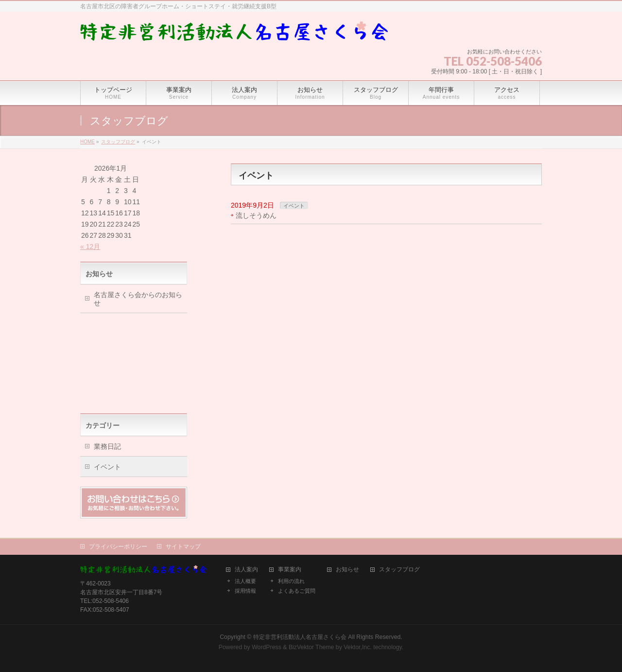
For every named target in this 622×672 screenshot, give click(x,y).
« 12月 (90, 247)
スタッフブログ (399, 570)
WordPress (267, 647)
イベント (294, 206)
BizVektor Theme (311, 647)
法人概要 (245, 581)
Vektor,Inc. (358, 647)
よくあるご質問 (297, 591)
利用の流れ (291, 581)
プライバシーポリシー (118, 547)
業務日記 (107, 446)
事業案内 (290, 570)
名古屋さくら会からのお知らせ (138, 299)
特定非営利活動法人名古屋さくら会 (300, 637)
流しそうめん (256, 215)
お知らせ (347, 570)
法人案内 (246, 570)
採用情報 (245, 591)
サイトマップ (183, 547)
